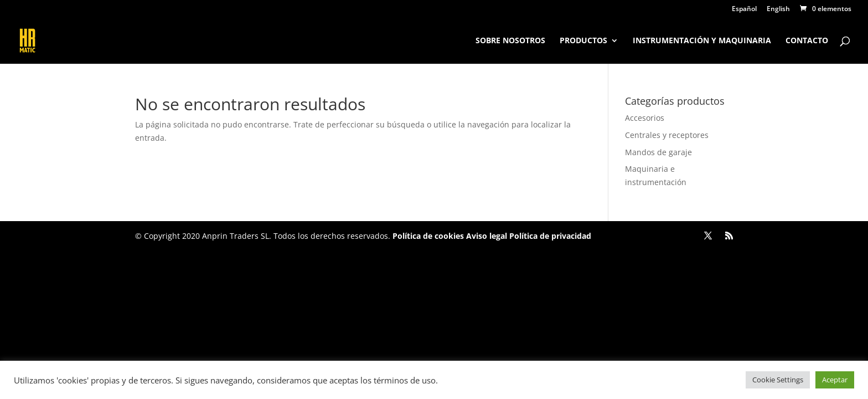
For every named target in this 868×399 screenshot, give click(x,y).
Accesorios (645, 118)
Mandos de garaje (658, 152)
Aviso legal (487, 236)
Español (744, 9)
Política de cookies (428, 236)
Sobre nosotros (510, 41)
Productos (583, 41)
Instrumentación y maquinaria (702, 41)
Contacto (807, 41)
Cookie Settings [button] (778, 380)
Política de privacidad (549, 236)
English (778, 9)
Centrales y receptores (667, 135)
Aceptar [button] (835, 380)
